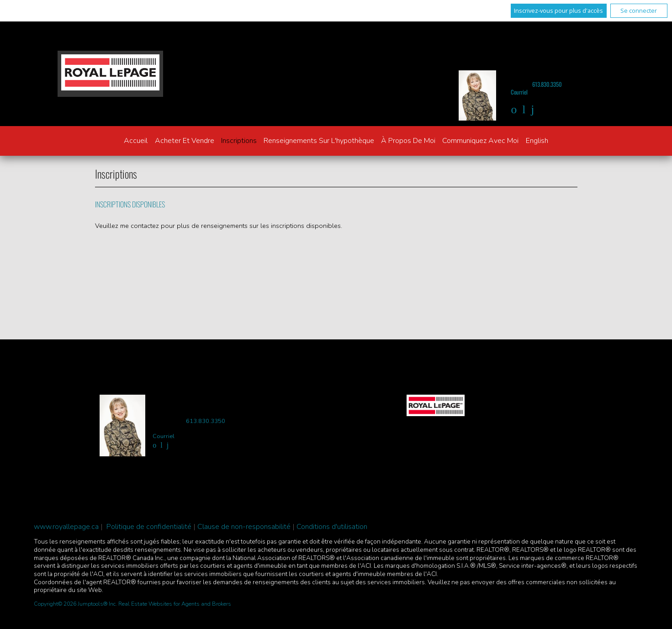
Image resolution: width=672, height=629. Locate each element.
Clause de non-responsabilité (244, 527)
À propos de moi (408, 141)
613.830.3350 (547, 84)
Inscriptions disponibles (130, 204)
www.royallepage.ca (66, 527)
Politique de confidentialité (149, 527)
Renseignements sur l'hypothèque (319, 141)
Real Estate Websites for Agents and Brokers (175, 604)
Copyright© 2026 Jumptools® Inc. (75, 604)
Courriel (519, 92)
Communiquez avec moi (480, 141)
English (537, 141)
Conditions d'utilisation (332, 527)
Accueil (136, 141)
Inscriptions (239, 141)
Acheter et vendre (185, 141)
